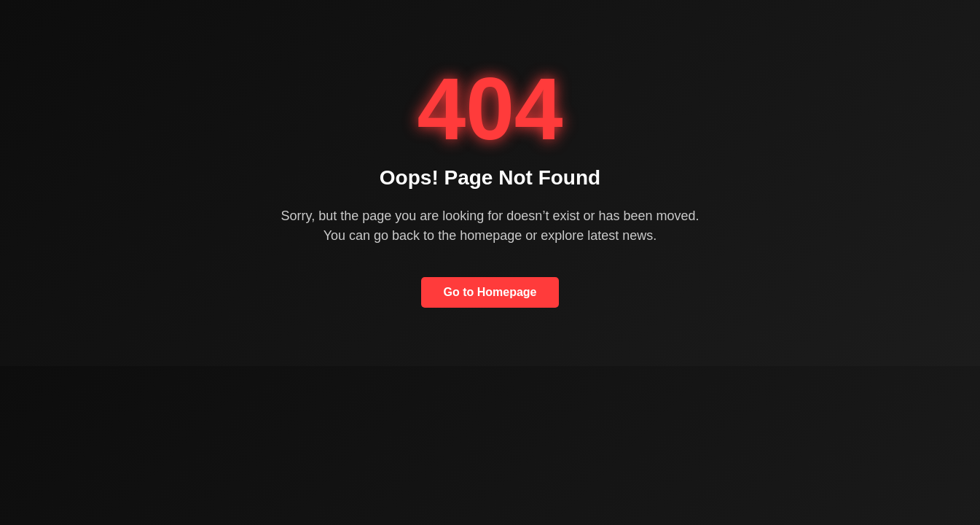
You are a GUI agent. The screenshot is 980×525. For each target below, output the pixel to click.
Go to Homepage (490, 292)
